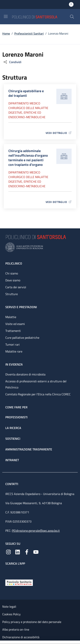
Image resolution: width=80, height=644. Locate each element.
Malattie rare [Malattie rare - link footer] (14, 351)
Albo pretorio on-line (16, 629)
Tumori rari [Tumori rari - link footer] (13, 344)
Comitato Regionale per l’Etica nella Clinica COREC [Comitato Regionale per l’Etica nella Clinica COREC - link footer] (38, 394)
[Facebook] (27, 552)
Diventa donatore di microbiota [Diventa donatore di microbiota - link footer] (25, 374)
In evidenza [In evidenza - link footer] (14, 364)
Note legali (9, 607)
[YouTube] (36, 552)
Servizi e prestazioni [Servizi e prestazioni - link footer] (21, 307)
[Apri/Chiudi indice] (2, 642)
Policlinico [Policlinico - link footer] (14, 263)
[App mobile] (8, 572)
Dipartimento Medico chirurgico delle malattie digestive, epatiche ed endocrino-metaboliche (28, 110)
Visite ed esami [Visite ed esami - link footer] (15, 324)
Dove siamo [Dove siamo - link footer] (13, 280)
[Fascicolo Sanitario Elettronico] (19, 582)
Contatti (12, 484)
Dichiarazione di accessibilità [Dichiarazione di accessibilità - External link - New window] (21, 637)
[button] (72, 17)
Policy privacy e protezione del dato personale (32, 622)
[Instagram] (8, 552)
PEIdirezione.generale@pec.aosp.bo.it (36, 531)
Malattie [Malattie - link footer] (11, 317)
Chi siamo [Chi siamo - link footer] (12, 273)
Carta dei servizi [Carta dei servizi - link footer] (16, 287)
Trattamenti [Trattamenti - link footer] (13, 331)
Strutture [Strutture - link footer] (12, 294)
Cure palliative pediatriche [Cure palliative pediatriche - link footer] (22, 338)
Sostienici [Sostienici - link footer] (13, 439)
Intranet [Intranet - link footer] (12, 460)
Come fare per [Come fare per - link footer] (16, 407)
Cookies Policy (11, 614)
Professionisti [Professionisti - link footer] (16, 417)
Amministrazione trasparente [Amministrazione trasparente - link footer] (29, 449)
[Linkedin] (18, 552)
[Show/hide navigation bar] (6, 16)
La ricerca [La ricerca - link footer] (13, 428)
